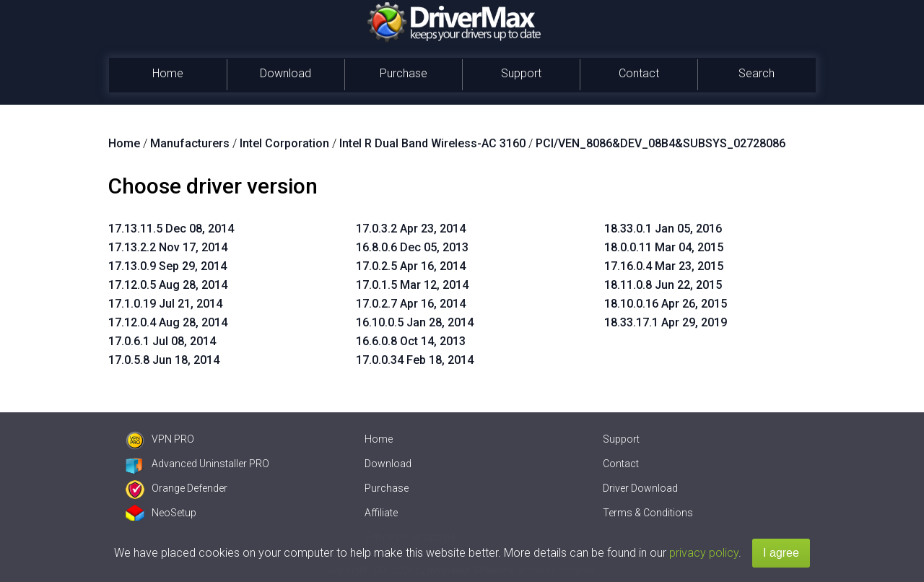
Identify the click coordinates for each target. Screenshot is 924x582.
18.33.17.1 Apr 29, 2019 (666, 322)
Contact (639, 73)
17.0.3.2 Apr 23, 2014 (411, 229)
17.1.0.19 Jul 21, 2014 (165, 304)
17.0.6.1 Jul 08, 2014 (162, 341)
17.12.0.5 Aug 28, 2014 (168, 285)
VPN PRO (160, 439)
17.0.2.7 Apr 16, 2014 (411, 304)
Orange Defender (176, 488)
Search (757, 73)
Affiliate (381, 513)
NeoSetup (161, 513)
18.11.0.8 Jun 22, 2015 (663, 285)
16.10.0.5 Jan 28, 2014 (415, 322)
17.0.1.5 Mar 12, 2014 (412, 285)
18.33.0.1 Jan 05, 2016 (663, 229)
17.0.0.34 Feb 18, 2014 (415, 360)
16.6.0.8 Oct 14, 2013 (411, 341)
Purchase (404, 73)
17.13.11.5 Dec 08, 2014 (171, 229)
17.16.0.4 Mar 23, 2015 (664, 266)
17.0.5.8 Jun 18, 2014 (164, 360)
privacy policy (704, 553)
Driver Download (640, 488)
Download (286, 73)
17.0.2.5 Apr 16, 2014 (411, 266)
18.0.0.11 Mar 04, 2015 (664, 247)
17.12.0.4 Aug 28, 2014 (168, 322)
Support (521, 73)
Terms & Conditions (648, 513)
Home (168, 73)
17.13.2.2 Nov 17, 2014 (168, 247)
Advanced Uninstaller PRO (197, 464)
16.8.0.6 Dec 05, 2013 (412, 247)
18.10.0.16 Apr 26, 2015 (666, 304)
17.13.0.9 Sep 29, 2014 (167, 266)
